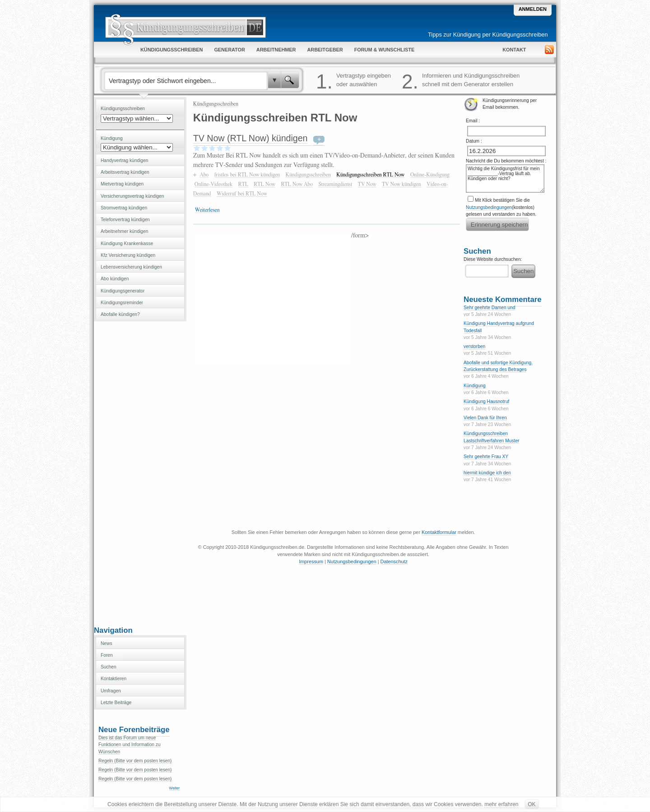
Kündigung (475, 386)
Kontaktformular (439, 532)
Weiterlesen (207, 210)
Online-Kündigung (430, 175)
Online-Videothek (214, 184)
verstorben (474, 346)
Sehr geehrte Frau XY (486, 457)
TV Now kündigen (402, 184)
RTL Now (265, 184)
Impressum (311, 561)
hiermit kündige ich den (487, 473)
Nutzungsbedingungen (489, 207)
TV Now (367, 184)
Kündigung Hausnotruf (486, 401)
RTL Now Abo (297, 184)
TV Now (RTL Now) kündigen (251, 138)
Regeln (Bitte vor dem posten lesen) (135, 761)
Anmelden (533, 9)
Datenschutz (394, 561)
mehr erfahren (501, 804)
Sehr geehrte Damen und (489, 308)
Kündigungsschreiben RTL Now (370, 175)
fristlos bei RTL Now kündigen (247, 175)
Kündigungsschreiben (216, 104)
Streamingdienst (335, 184)
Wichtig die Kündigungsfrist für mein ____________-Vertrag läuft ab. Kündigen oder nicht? (505, 179)
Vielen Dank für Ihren (485, 418)
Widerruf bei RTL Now (242, 194)
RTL (243, 184)
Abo (204, 175)
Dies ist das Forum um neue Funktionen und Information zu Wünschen (130, 745)
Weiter (174, 788)
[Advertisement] (140, 473)
